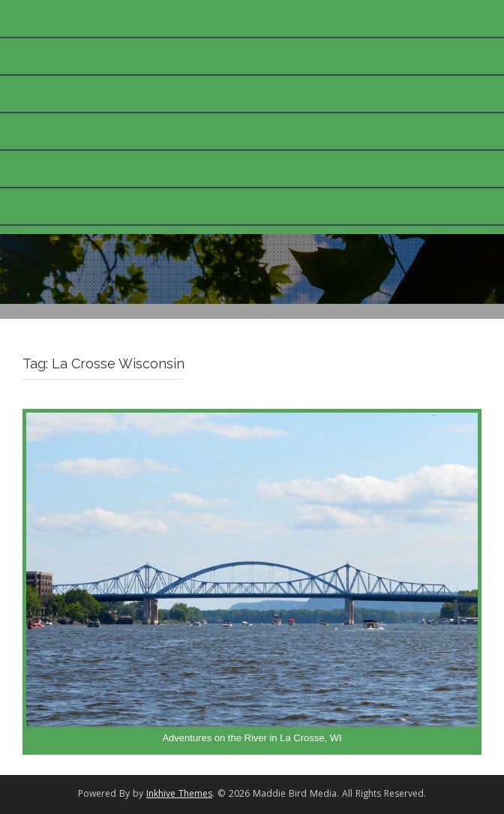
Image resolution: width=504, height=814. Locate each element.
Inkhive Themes (179, 795)
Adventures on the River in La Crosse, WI (252, 738)
